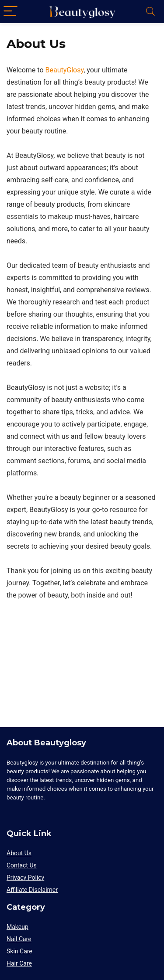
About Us (19, 853)
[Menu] (10, 12)
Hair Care (19, 963)
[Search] (150, 12)
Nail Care (19, 939)
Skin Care (19, 951)
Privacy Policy (25, 878)
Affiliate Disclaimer (32, 890)
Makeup (17, 927)
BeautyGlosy (64, 70)
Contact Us (22, 865)
